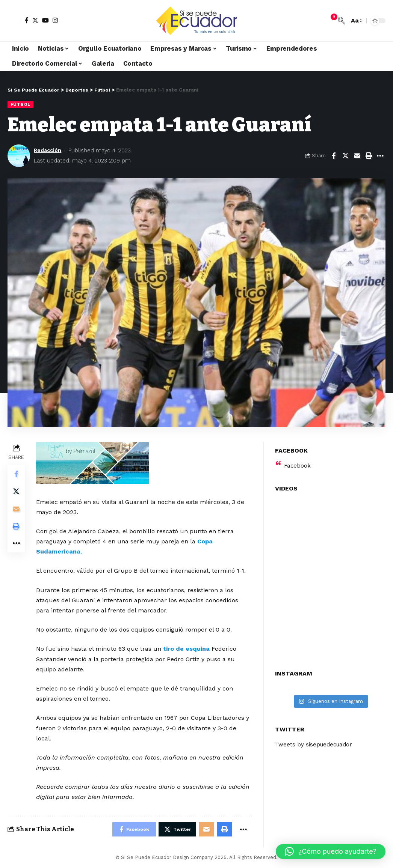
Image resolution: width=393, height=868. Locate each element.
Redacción (49, 150)
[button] (331, 851)
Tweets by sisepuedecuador (316, 740)
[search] (342, 21)
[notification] (330, 21)
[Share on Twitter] (345, 156)
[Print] (369, 156)
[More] (380, 156)
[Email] (357, 156)
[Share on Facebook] (334, 156)
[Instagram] (55, 20)
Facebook (298, 461)
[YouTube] (45, 20)
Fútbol (21, 104)
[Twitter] (35, 20)
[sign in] (14, 21)
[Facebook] (27, 20)
